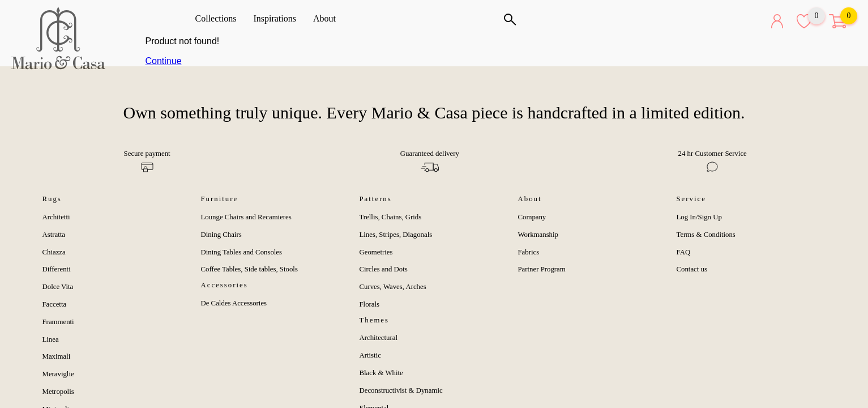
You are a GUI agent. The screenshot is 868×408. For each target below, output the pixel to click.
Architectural (379, 338)
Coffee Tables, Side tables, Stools (249, 269)
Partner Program (542, 269)
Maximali (57, 356)
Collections (220, 18)
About (328, 18)
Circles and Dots (384, 269)
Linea (51, 339)
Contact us (692, 269)
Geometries (376, 252)
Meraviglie (58, 374)
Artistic (370, 355)
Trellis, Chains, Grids (391, 217)
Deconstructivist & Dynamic (401, 390)
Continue (164, 61)
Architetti (56, 217)
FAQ (684, 252)
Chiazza (54, 252)
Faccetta (55, 304)
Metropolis (58, 392)
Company (532, 217)
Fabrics (529, 252)
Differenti (57, 269)
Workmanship (538, 235)
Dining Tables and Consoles (242, 252)
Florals (370, 304)
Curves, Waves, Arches (393, 287)
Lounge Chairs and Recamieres (246, 217)
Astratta (54, 235)
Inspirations (279, 18)
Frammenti (58, 322)
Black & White (381, 373)
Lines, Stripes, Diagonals (396, 235)
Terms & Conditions (706, 235)
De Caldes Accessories (234, 303)
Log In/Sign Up (699, 217)
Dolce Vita (58, 287)
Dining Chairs (221, 235)
